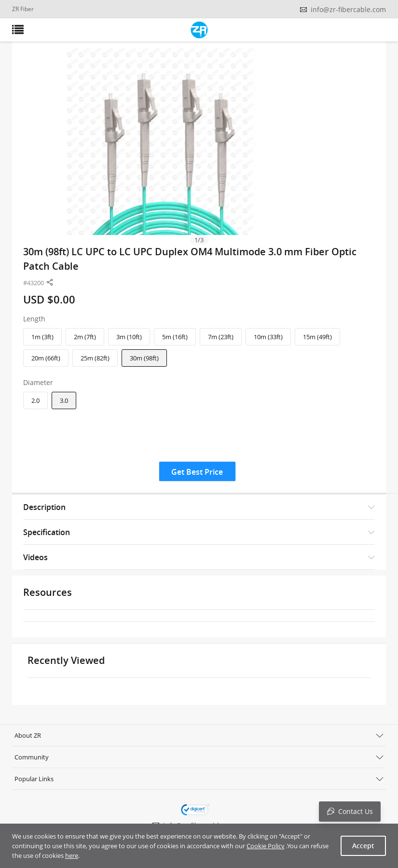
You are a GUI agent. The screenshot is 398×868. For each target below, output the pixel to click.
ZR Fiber (23, 9)
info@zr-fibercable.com (348, 9)
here (72, 855)
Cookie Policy (266, 846)
